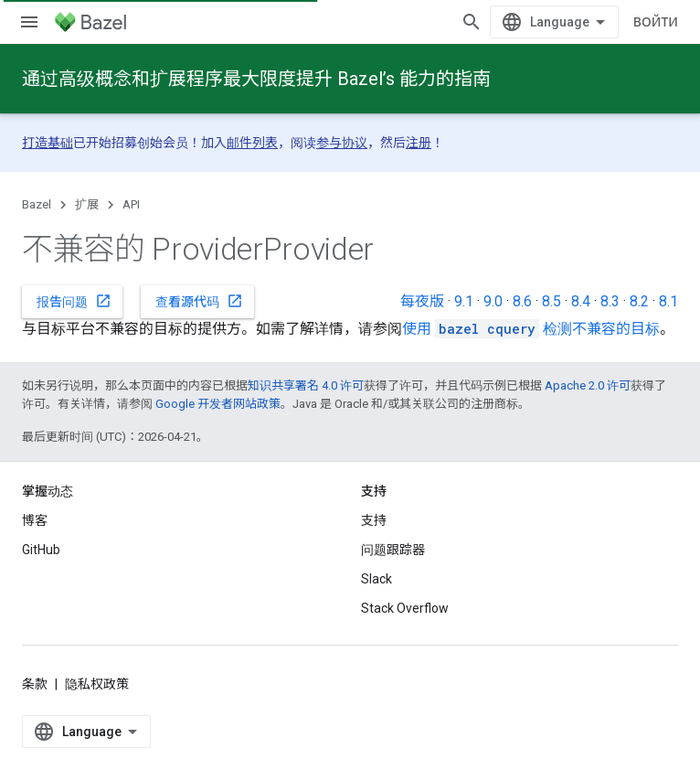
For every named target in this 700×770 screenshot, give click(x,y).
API (131, 204)
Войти (656, 22)
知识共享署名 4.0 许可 (306, 385)
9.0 (493, 301)
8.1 (668, 301)
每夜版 (422, 301)
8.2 (639, 301)
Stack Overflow (405, 608)
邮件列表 (252, 143)
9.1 (464, 301)
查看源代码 (199, 301)
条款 (35, 684)
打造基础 (48, 143)
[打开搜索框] (472, 22)
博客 (35, 520)
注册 (419, 143)
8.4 (581, 301)
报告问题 (74, 301)
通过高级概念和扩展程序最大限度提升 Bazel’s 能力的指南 (256, 79)
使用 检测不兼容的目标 (531, 329)
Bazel (37, 204)
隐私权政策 (97, 684)
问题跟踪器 (393, 550)
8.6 (522, 301)
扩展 (87, 204)
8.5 (552, 301)
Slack (377, 579)
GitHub (41, 550)
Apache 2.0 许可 (588, 385)
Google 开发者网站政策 (218, 404)
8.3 (610, 301)
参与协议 (342, 143)
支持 (374, 520)
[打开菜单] (29, 22)
